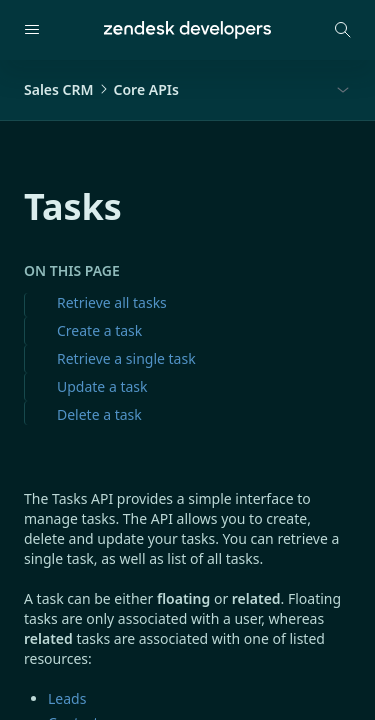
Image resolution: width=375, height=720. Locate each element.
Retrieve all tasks (112, 302)
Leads (67, 698)
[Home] (187, 30)
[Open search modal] (343, 30)
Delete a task (99, 414)
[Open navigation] (32, 30)
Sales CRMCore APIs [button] (101, 89)
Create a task (99, 330)
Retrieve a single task (126, 358)
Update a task (102, 386)
